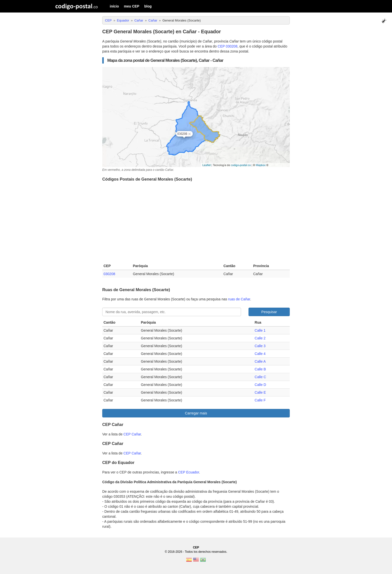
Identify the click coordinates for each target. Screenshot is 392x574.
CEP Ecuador (188, 472)
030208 (109, 274)
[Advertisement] (196, 224)
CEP (196, 547)
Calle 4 (260, 354)
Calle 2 (260, 338)
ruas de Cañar (239, 299)
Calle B (260, 369)
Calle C (260, 377)
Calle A (260, 361)
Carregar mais (196, 413)
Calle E (260, 392)
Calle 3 (260, 346)
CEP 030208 (228, 46)
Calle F (260, 400)
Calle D (260, 385)
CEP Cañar (132, 434)
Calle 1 (260, 330)
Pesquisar (269, 312)
